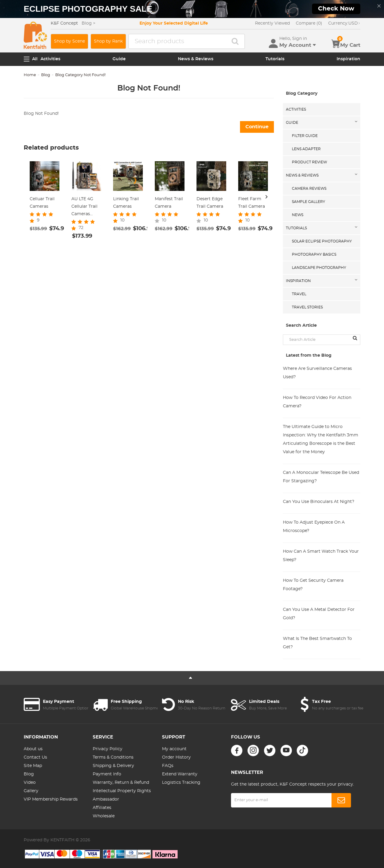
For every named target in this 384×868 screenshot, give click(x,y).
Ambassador (106, 799)
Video (30, 783)
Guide (119, 59)
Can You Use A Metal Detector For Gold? (319, 614)
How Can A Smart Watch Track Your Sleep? (321, 556)
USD (344, 23)
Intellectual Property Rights (122, 791)
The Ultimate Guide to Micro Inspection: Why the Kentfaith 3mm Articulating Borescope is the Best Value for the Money (321, 439)
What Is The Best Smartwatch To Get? (317, 643)
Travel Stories (307, 307)
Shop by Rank (108, 41)
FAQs (168, 766)
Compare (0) (309, 23)
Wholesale (104, 816)
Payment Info (107, 774)
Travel (299, 294)
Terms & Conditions (113, 757)
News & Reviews (196, 59)
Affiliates (102, 808)
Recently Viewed (272, 23)
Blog (46, 75)
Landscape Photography (319, 268)
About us (33, 749)
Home (30, 75)
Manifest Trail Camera (169, 203)
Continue (257, 127)
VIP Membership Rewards (51, 799)
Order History (176, 757)
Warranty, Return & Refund (121, 783)
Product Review (309, 162)
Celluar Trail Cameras (42, 203)
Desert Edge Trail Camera (210, 203)
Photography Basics (314, 254)
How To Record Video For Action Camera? (317, 402)
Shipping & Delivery (113, 766)
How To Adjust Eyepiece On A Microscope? (314, 527)
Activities (50, 59)
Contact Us (35, 757)
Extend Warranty (180, 774)
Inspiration (348, 59)
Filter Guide (305, 136)
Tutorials (275, 59)
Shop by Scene (69, 41)
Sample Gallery (309, 202)
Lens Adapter (306, 149)
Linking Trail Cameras (126, 203)
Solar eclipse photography (322, 241)
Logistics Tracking (181, 783)
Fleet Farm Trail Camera (252, 203)
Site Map (33, 766)
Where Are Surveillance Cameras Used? (317, 373)
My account (174, 749)
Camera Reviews (309, 189)
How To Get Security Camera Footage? (313, 585)
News (298, 215)
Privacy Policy (108, 749)
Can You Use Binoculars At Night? (319, 502)
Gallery (31, 791)
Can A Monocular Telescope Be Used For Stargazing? (321, 477)
